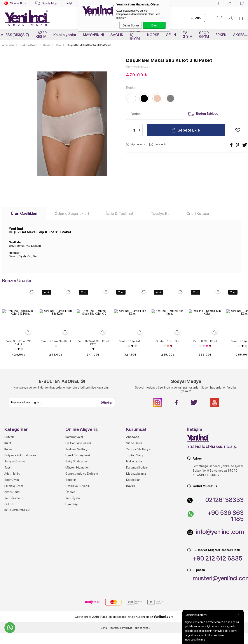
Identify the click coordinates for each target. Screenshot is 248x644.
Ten (22, 349)
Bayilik (131, 562)
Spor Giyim (12, 556)
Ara (198, 18)
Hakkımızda (134, 538)
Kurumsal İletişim (137, 544)
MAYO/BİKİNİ (93, 35)
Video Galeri (134, 520)
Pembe (207, 346)
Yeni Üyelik (73, 575)
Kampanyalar (74, 514)
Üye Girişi (72, 581)
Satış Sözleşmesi (77, 538)
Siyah (19, 349)
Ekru (56, 346)
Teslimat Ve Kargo (77, 526)
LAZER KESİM (41, 35)
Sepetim (71, 556)
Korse (8, 526)
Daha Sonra (131, 25)
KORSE (153, 35)
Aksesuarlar (12, 569)
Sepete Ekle (189, 130)
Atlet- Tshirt (12, 550)
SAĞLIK (117, 35)
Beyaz (15, 349)
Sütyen (9, 514)
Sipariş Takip (50, 3)
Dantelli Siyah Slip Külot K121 (93, 343)
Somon (168, 346)
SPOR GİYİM (204, 35)
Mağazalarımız (136, 550)
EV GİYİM (188, 35)
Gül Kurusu (136, 346)
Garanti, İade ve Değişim (82, 550)
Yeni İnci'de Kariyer (139, 526)
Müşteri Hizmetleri (77, 544)
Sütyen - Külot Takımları (20, 532)
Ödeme (70, 569)
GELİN (171, 35)
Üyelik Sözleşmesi (78, 532)
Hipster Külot (19, 418)
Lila (204, 346)
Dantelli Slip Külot (131, 341)
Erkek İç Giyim (14, 562)
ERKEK (221, 35)
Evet (154, 25)
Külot (8, 520)
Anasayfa (133, 514)
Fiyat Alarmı (138, 144)
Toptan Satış (135, 532)
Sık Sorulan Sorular (78, 520)
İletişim (70, 3)
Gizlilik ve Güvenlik (78, 562)
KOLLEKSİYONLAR (17, 587)
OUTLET (10, 581)
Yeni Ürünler (13, 575)
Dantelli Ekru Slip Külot (56, 341)
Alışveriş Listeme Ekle (238, 130)
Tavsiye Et (160, 144)
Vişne (171, 346)
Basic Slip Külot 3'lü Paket (19, 343)
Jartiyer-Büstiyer (15, 538)
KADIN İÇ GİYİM (135, 35)
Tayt (7, 544)
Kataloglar (133, 556)
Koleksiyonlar (65, 35)
